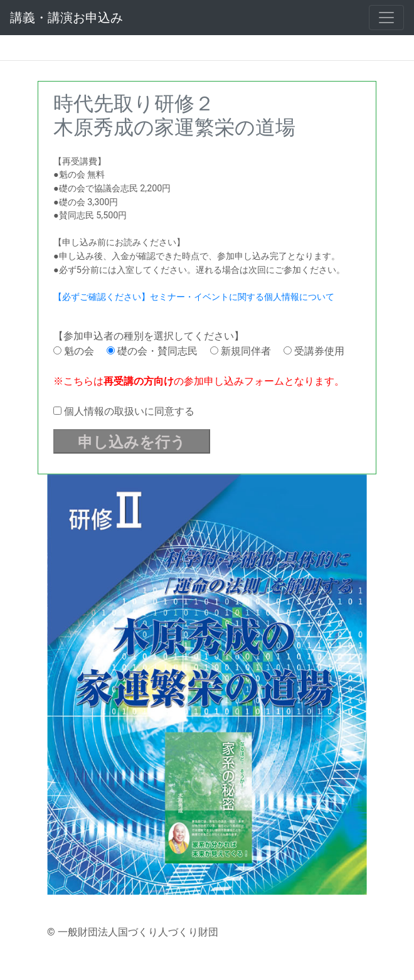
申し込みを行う (132, 442)
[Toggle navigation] (386, 18)
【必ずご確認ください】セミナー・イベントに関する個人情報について (194, 297)
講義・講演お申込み (66, 18)
